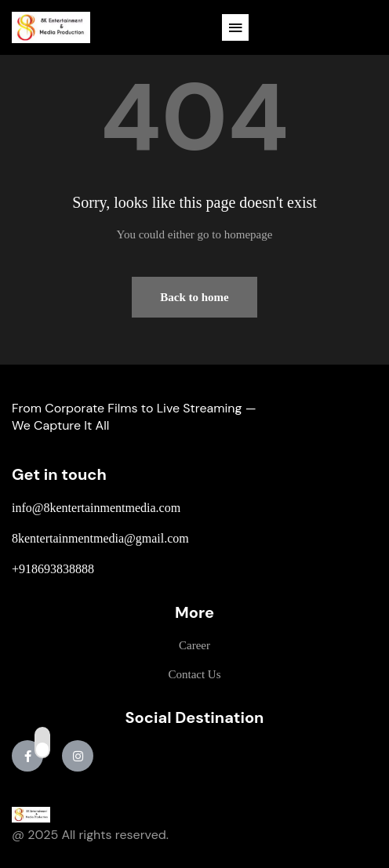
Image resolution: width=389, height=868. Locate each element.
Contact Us (194, 674)
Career (194, 645)
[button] (235, 27)
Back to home (194, 297)
